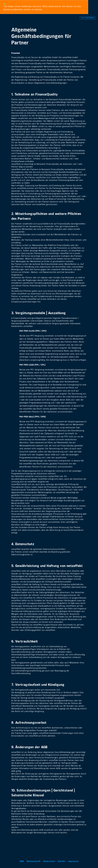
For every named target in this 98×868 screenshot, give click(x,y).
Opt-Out (62, 861)
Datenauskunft (34, 861)
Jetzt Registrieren (88, 18)
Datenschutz (50, 861)
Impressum (73, 861)
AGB (22, 861)
